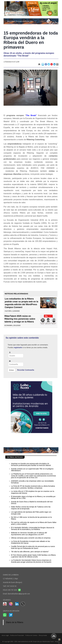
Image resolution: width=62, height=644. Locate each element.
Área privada (43, 635)
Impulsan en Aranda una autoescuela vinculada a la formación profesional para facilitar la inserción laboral (31, 464)
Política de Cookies (31, 635)
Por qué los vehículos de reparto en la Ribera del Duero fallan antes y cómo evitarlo (34, 523)
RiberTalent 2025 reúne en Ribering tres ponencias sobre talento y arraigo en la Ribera (20, 319)
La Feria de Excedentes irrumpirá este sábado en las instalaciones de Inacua (30, 542)
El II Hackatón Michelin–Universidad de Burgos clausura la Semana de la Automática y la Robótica (33, 528)
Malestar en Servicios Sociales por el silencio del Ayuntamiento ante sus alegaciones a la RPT (29, 534)
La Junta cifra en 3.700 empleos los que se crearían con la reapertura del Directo (33, 492)
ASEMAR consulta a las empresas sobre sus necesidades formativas (32, 482)
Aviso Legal (5, 635)
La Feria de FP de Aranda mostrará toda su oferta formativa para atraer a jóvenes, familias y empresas (33, 487)
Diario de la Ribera (15, 622)
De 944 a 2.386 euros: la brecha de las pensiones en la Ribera (31, 518)
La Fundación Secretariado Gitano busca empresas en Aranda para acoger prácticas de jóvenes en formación (31, 561)
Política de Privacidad (17, 635)
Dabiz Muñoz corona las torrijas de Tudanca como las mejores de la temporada (31, 508)
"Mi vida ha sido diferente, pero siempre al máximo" (30, 552)
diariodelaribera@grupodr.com (19, 594)
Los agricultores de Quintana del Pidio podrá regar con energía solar (31, 513)
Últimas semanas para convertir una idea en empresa (31, 538)
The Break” (31, 115)
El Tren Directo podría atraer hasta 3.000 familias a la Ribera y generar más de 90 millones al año (33, 556)
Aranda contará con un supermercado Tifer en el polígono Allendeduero (32, 470)
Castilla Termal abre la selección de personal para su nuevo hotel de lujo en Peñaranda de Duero (33, 547)
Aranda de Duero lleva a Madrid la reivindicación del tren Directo (32, 503)
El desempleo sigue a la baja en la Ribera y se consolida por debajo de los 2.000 (33, 497)
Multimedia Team (48, 641)
